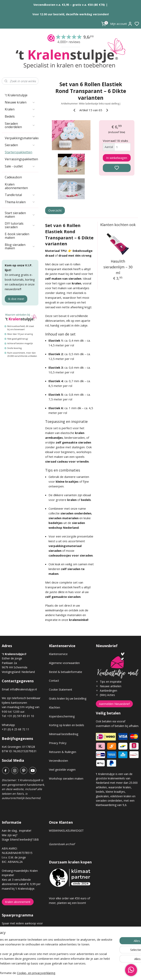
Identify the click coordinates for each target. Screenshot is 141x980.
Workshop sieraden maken (66, 778)
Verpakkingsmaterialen (22, 138)
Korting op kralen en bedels (67, 725)
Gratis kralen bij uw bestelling (68, 698)
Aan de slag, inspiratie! (17, 831)
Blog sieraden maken (20, 246)
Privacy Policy (58, 743)
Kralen (20, 109)
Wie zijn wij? (10, 835)
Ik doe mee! (16, 299)
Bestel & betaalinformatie (66, 672)
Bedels (20, 116)
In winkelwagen (117, 158)
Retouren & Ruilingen (63, 752)
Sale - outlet (20, 166)
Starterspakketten (18, 152)
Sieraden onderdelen (20, 125)
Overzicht (55, 210)
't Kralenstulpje (16, 95)
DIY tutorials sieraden (20, 225)
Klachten (54, 707)
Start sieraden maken (20, 215)
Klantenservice (58, 654)
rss (93, 973)
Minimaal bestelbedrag (64, 734)
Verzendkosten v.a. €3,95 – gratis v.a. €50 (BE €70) (69, 5)
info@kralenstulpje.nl (23, 689)
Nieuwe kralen (20, 102)
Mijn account (121, 24)
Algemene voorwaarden (64, 663)
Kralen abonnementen (16, 186)
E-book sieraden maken (17, 236)
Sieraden (20, 145)
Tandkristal (20, 195)
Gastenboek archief (62, 844)
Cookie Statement (61, 690)
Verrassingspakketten (21, 159)
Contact (54, 681)
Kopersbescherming (62, 716)
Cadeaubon (13, 177)
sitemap (85, 973)
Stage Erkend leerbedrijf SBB (20, 839)
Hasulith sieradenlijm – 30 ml (118, 267)
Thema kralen (20, 202)
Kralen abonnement (18, 902)
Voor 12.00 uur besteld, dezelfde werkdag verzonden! (71, 14)
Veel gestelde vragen (62, 770)
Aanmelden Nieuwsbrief (114, 704)
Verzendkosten (58, 761)
